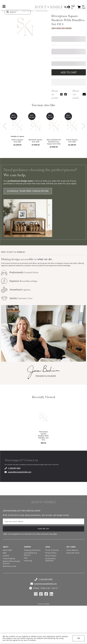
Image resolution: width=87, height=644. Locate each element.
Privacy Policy (51, 553)
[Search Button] (66, 7)
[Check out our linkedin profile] (51, 594)
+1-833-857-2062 (14, 468)
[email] (43, 521)
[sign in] (71, 7)
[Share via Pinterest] (61, 94)
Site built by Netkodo (44, 604)
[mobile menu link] (4, 7)
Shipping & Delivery (32, 550)
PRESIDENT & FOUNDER (46, 376)
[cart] (82, 7)
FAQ (26, 558)
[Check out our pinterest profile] (41, 594)
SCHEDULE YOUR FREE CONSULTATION (28, 191)
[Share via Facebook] (66, 94)
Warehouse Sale (10, 566)
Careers (6, 556)
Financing (28, 561)
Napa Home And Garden (62, 28)
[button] (84, 94)
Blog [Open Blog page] (5, 553)
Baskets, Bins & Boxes (42, 11)
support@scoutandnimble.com (20, 472)
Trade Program (9, 558)
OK (79, 638)
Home (3, 11)
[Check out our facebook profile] (46, 594)
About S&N (7, 550)
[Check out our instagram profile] (36, 594)
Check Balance (72, 550)
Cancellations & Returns (30, 554)
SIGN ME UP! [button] (43, 529)
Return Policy (51, 556)
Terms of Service (52, 550)
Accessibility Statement (50, 560)
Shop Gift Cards (73, 553)
